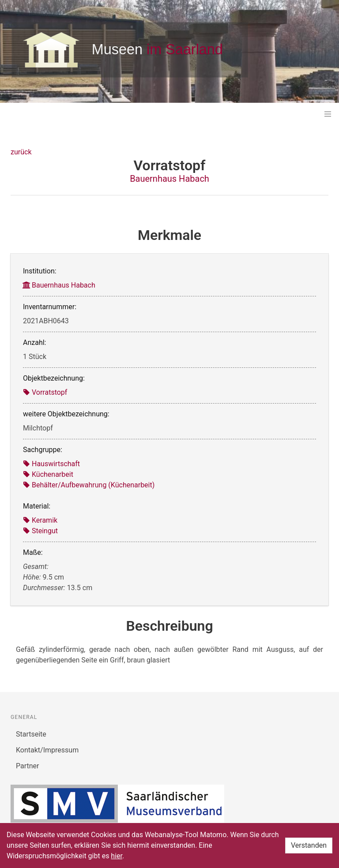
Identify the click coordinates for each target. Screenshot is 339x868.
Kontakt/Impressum (47, 750)
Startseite (31, 734)
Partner (28, 766)
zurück (21, 152)
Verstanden (309, 845)
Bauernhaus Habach (169, 179)
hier (117, 856)
